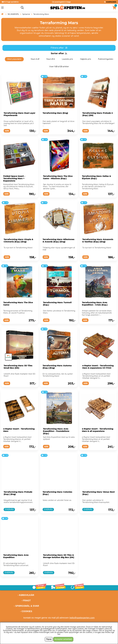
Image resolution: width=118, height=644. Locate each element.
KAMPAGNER (111, 2)
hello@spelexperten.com (82, 618)
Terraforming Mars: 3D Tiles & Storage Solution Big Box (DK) (59, 556)
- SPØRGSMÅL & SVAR (27, 606)
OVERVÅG (9, 509)
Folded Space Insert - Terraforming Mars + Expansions (14, 178)
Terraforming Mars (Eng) (55, 113)
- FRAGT (26, 600)
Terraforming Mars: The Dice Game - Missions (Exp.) (58, 177)
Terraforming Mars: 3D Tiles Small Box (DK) (18, 367)
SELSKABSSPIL (13, 14)
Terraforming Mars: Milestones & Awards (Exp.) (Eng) (59, 241)
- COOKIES (26, 611)
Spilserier (26, 14)
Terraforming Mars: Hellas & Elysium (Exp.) (96, 177)
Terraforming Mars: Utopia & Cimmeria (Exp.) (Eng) (18, 241)
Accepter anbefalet (63, 639)
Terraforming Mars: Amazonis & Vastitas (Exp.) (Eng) (98, 241)
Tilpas (49, 639)
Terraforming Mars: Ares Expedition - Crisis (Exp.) (95, 304)
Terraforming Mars (41, 14)
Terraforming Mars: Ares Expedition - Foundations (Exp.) (56, 431)
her (59, 634)
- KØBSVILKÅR (18, 595)
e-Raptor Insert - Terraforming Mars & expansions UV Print (98, 367)
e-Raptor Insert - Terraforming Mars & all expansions (98, 430)
